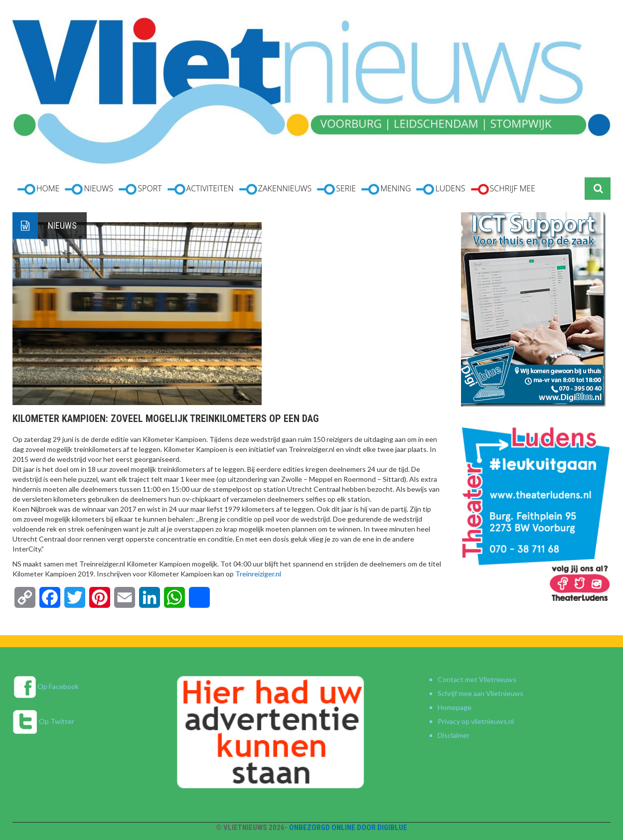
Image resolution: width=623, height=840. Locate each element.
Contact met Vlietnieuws (477, 679)
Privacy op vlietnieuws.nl (476, 721)
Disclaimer (454, 735)
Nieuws (62, 225)
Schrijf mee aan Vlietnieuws (480, 693)
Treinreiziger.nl (258, 574)
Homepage (455, 707)
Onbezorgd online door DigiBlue (348, 828)
